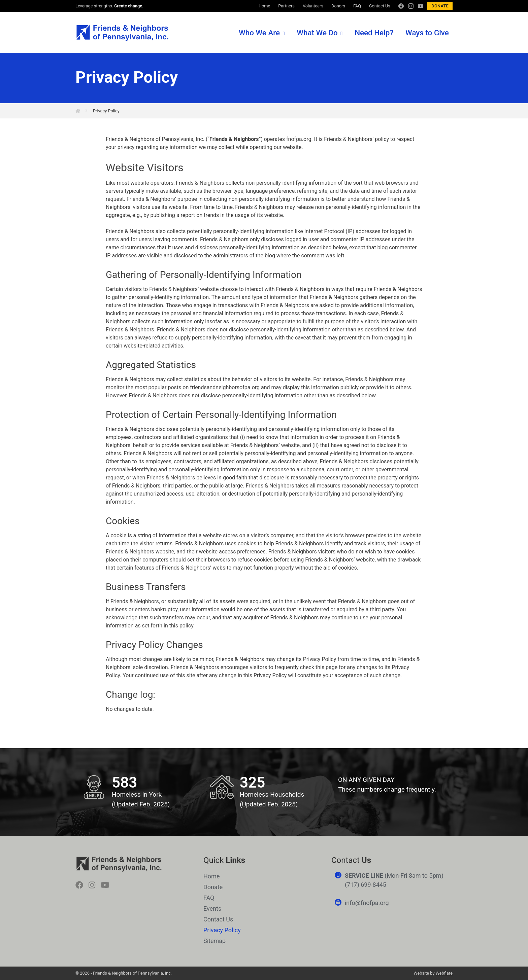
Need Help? (374, 33)
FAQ (357, 6)
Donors (338, 6)
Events (212, 909)
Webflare (444, 973)
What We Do (317, 33)
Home (264, 6)
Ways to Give (427, 33)
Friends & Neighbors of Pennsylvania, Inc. (122, 33)
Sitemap (214, 941)
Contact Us (380, 6)
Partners (286, 6)
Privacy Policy (106, 111)
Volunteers (313, 6)
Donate (440, 6)
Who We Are (259, 33)
